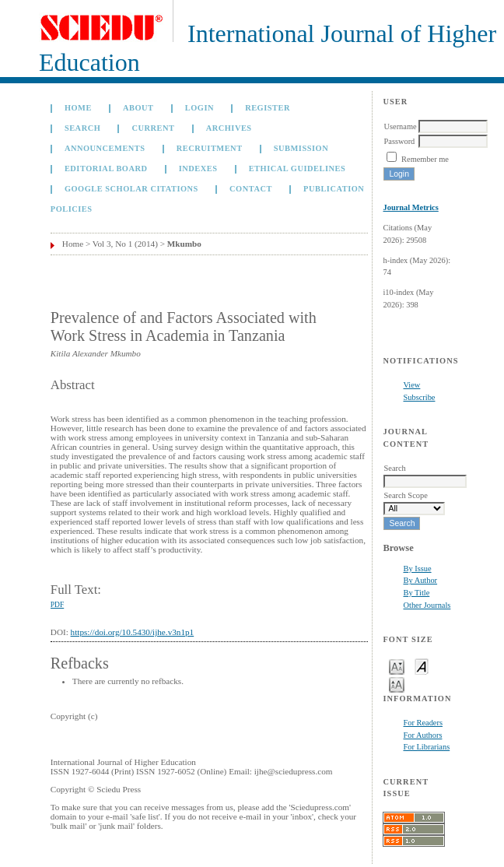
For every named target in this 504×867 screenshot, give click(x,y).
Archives (229, 128)
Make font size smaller (397, 666)
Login (199, 108)
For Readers (423, 723)
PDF (57, 605)
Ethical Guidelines (297, 168)
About (138, 108)
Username (400, 126)
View (411, 385)
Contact (251, 189)
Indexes (198, 168)
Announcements (105, 148)
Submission (301, 148)
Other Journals (427, 605)
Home (78, 108)
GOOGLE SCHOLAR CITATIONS (131, 189)
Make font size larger (397, 684)
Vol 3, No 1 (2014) (125, 244)
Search (82, 128)
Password (399, 141)
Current (153, 128)
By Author (420, 580)
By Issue (417, 569)
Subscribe (419, 397)
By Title (416, 593)
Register (268, 108)
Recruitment (210, 148)
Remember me (425, 159)
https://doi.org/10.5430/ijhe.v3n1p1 (133, 632)
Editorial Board (106, 168)
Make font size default (422, 666)
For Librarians (426, 747)
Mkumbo (184, 244)
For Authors (422, 735)
